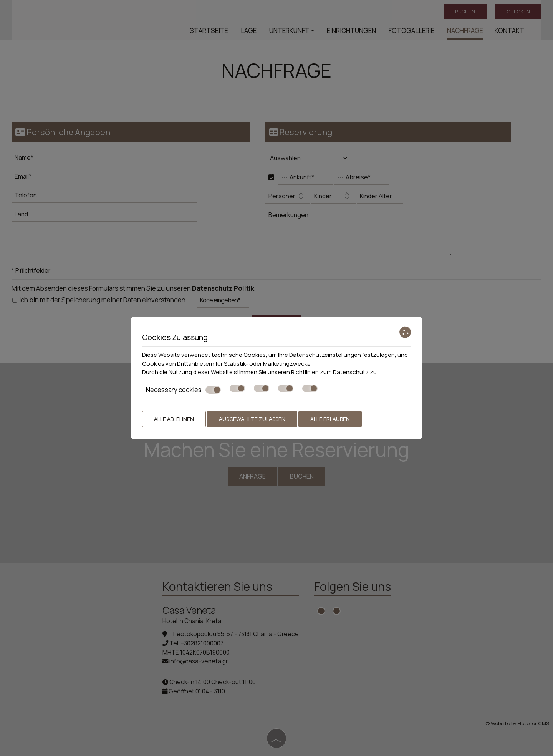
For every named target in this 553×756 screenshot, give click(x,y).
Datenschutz (351, 372)
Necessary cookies (183, 390)
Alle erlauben (330, 419)
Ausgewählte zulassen (252, 419)
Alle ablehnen (174, 419)
